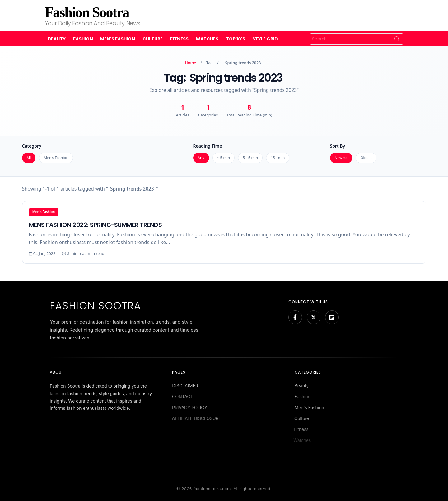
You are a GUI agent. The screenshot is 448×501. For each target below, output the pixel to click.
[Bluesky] (314, 317)
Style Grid (265, 39)
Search (397, 39)
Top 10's (236, 39)
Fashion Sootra (87, 12)
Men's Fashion (118, 39)
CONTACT (182, 397)
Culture (153, 39)
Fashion (83, 39)
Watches (207, 39)
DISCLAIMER (185, 386)
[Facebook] (295, 317)
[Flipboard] (332, 317)
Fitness (179, 39)
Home (191, 63)
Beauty (57, 39)
